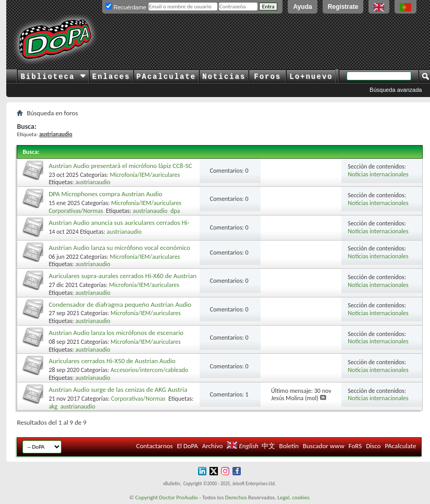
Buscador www (324, 446)
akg (53, 406)
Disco (373, 446)
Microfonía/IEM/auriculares (145, 175)
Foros (267, 77)
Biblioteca (53, 77)
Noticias (224, 77)
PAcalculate (166, 77)
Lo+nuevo (311, 77)
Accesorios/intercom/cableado (149, 370)
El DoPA (187, 446)
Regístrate (343, 7)
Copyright (147, 497)
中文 (268, 446)
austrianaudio (93, 182)
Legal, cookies (293, 497)
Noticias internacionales (378, 174)
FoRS (355, 446)
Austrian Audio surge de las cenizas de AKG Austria (118, 389)
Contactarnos (154, 446)
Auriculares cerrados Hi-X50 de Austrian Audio (112, 361)
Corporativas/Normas (76, 211)
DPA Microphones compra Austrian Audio (105, 194)
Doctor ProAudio (178, 497)
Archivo (213, 446)
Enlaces (111, 77)
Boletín (289, 446)
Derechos (236, 497)
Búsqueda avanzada (396, 90)
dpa (175, 211)
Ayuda (302, 7)
